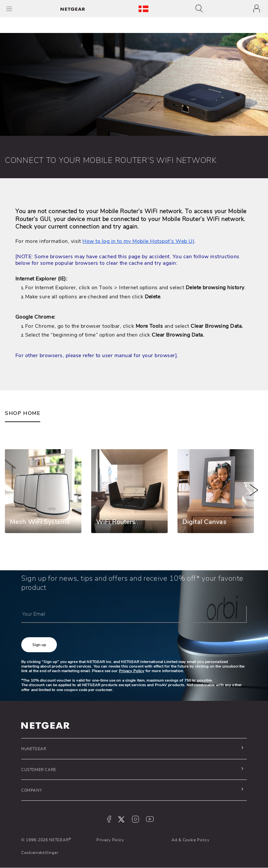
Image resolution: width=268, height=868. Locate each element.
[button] (39, 645)
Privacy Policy (132, 671)
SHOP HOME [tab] (23, 413)
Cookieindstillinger (40, 853)
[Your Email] (134, 615)
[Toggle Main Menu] (9, 9)
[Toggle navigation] (201, 9)
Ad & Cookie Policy (191, 840)
